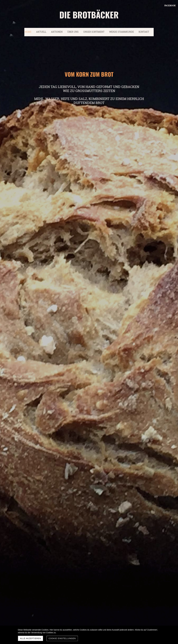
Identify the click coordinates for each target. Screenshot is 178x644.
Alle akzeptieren (31, 638)
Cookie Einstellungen (62, 638)
